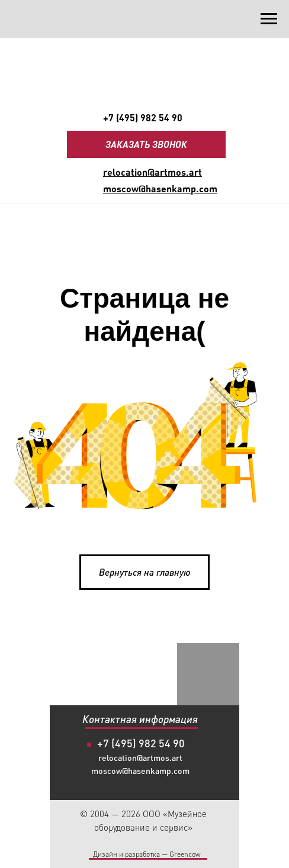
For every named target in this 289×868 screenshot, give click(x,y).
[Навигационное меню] (269, 19)
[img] (164, 689)
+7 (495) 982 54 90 (143, 117)
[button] (146, 144)
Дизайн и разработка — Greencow (147, 854)
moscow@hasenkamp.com (140, 771)
